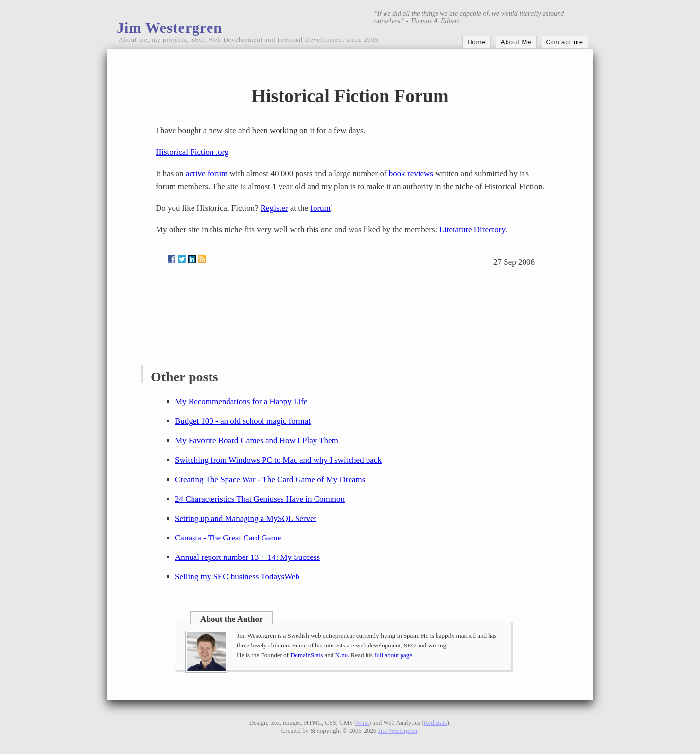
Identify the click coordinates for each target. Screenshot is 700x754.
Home (477, 42)
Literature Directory (472, 229)
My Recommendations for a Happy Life (241, 402)
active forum (207, 173)
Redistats (436, 723)
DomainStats (306, 655)
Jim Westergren (169, 27)
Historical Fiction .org (192, 152)
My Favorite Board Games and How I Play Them (257, 440)
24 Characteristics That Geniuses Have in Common (260, 499)
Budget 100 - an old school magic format (243, 421)
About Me (516, 42)
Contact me (565, 42)
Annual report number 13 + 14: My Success (247, 557)
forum (320, 208)
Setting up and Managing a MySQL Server (246, 518)
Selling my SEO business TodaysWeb (237, 577)
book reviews (411, 173)
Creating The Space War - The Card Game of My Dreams (270, 479)
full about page (393, 655)
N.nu (342, 655)
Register (274, 208)
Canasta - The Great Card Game (228, 538)
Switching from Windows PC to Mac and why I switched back (278, 460)
